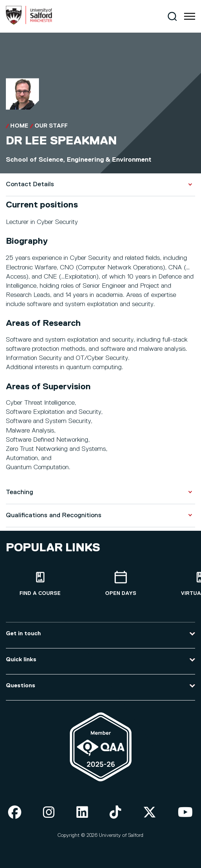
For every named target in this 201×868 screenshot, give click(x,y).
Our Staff (51, 126)
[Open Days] (121, 584)
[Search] (172, 16)
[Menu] (190, 16)
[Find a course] (40, 584)
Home (19, 126)
